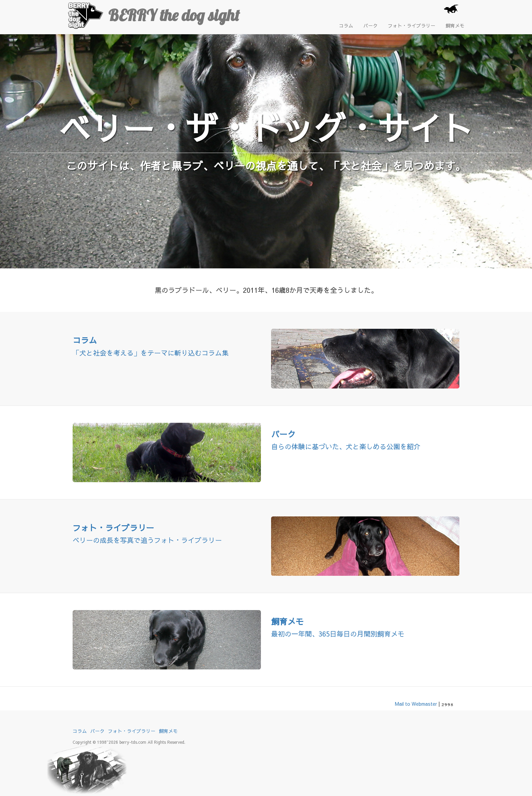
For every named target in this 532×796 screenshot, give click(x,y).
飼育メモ (455, 25)
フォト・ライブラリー (412, 25)
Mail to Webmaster (416, 704)
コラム (346, 25)
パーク (370, 25)
